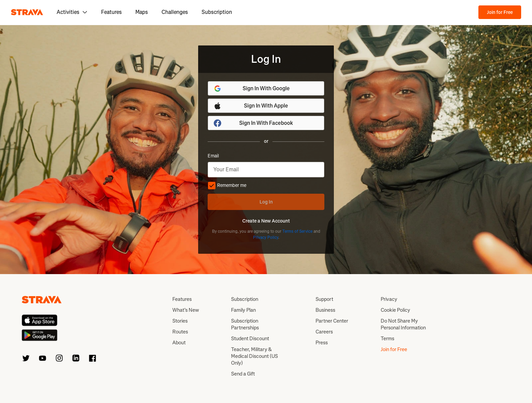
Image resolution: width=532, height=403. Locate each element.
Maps (142, 12)
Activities (72, 12)
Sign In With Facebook (253, 123)
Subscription (217, 12)
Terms (387, 339)
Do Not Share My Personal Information (403, 324)
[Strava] (27, 12)
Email (213, 156)
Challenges (175, 12)
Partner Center (332, 321)
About (179, 343)
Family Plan (243, 310)
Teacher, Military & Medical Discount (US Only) (254, 356)
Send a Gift (243, 374)
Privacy (389, 299)
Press (322, 343)
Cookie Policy (395, 310)
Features (111, 12)
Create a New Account (266, 221)
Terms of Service (297, 231)
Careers (324, 332)
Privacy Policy (266, 237)
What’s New (186, 310)
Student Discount (250, 339)
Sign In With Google (252, 89)
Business (325, 310)
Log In (266, 202)
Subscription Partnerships (245, 324)
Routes (180, 332)
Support (324, 299)
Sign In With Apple (251, 106)
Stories (180, 321)
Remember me (227, 186)
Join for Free (500, 12)
